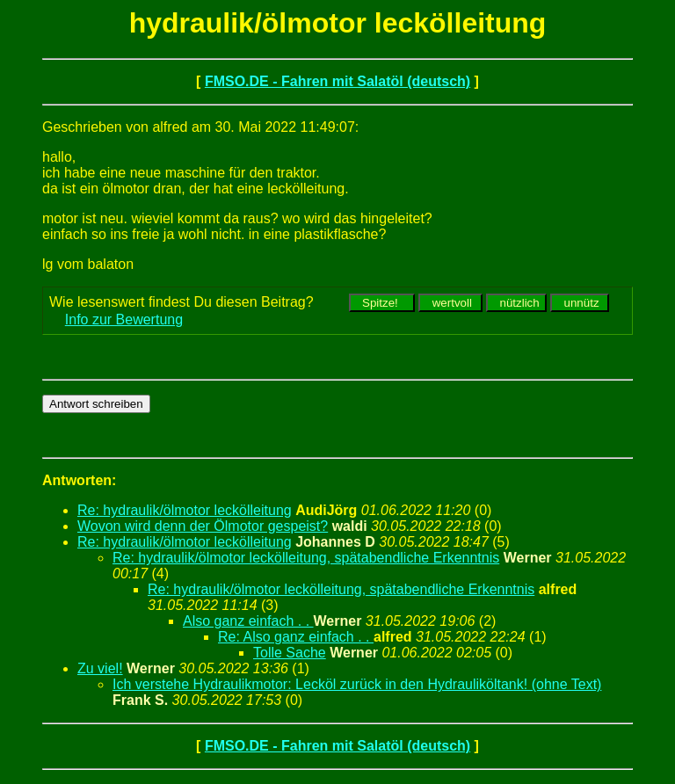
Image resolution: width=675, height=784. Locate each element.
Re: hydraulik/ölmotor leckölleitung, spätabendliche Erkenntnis (306, 558)
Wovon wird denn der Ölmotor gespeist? (203, 526)
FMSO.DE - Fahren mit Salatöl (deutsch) (337, 81)
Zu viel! (100, 668)
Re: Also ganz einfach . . (296, 637)
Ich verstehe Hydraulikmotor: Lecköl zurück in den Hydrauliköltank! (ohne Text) (357, 684)
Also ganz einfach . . (248, 621)
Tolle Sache (290, 653)
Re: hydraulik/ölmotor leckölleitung (185, 510)
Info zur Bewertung (124, 319)
